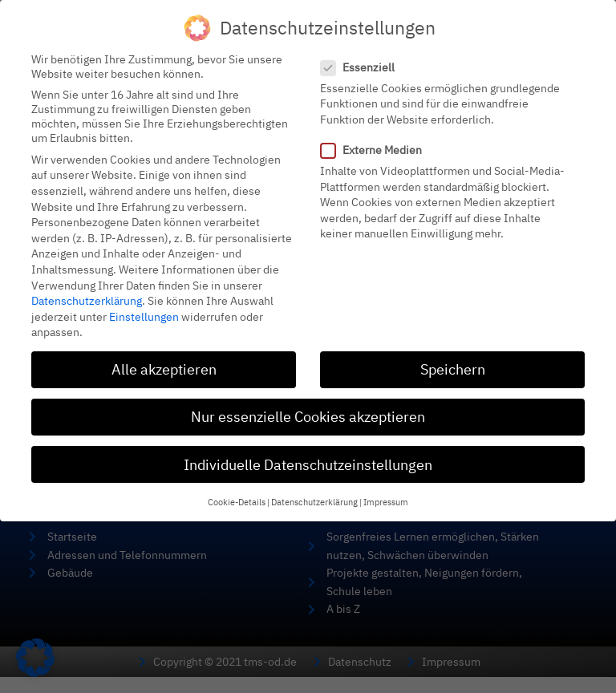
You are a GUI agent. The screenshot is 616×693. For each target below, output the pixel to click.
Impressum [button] (386, 492)
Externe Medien (376, 140)
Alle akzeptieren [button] (164, 359)
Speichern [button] (453, 359)
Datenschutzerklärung (87, 290)
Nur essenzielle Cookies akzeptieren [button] (308, 406)
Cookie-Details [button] (237, 492)
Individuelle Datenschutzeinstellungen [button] (308, 454)
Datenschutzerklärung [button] (314, 492)
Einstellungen (144, 306)
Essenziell (363, 57)
